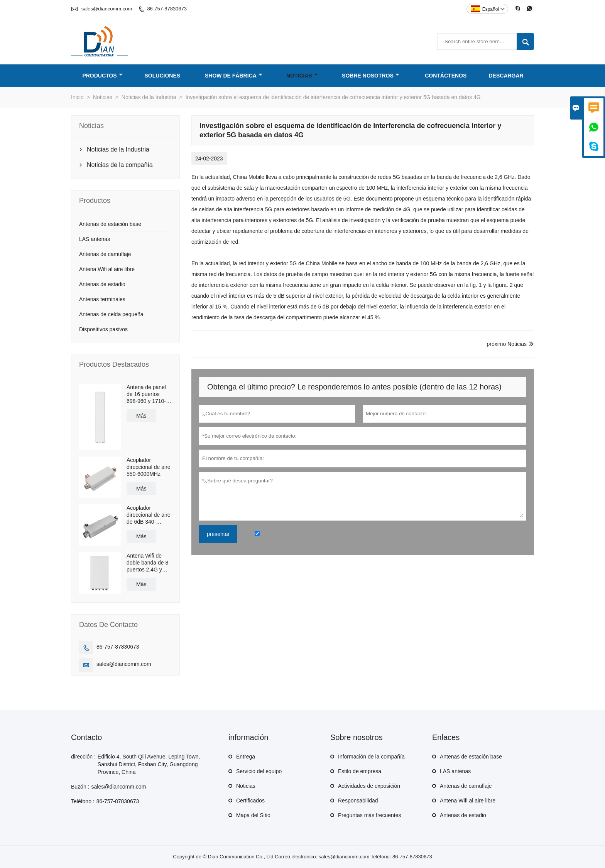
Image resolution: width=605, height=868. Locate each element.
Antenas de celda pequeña (111, 314)
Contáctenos (446, 76)
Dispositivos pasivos (103, 329)
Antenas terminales (102, 299)
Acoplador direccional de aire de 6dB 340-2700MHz (149, 515)
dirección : (83, 757)
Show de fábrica (234, 76)
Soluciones (163, 76)
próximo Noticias (507, 344)
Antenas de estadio (102, 284)
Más (141, 416)
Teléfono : (83, 801)
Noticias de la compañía (120, 165)
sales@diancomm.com (107, 9)
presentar (218, 534)
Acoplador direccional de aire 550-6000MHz (149, 467)
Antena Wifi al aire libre (107, 269)
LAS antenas (95, 239)
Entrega (246, 757)
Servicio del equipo (259, 771)
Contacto (86, 737)
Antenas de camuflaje (105, 254)
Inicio (77, 97)
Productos (102, 76)
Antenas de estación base (110, 224)
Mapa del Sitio (253, 815)
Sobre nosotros (371, 76)
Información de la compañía (371, 757)
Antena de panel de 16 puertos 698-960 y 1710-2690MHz (146, 394)
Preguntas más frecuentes (369, 815)
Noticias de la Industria (149, 97)
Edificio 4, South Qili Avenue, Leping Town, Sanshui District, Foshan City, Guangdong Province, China (149, 764)
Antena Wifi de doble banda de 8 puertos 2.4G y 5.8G (147, 563)
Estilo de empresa (360, 771)
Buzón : (80, 787)
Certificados (250, 801)
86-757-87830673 (167, 9)
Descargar (506, 76)
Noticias (302, 76)
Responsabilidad (358, 801)
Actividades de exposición (369, 786)
